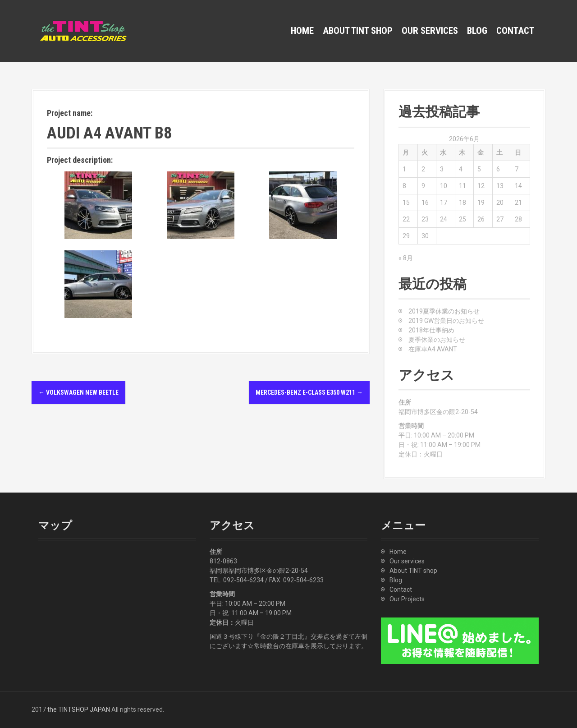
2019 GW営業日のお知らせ (446, 321)
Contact (515, 31)
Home (302, 31)
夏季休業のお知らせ (437, 340)
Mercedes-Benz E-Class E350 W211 (309, 392)
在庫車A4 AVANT (433, 349)
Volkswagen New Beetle (78, 392)
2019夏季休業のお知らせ (444, 311)
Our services (430, 31)
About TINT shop (358, 31)
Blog (477, 31)
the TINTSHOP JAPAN (79, 710)
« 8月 (406, 258)
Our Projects (407, 599)
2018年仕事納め (431, 330)
